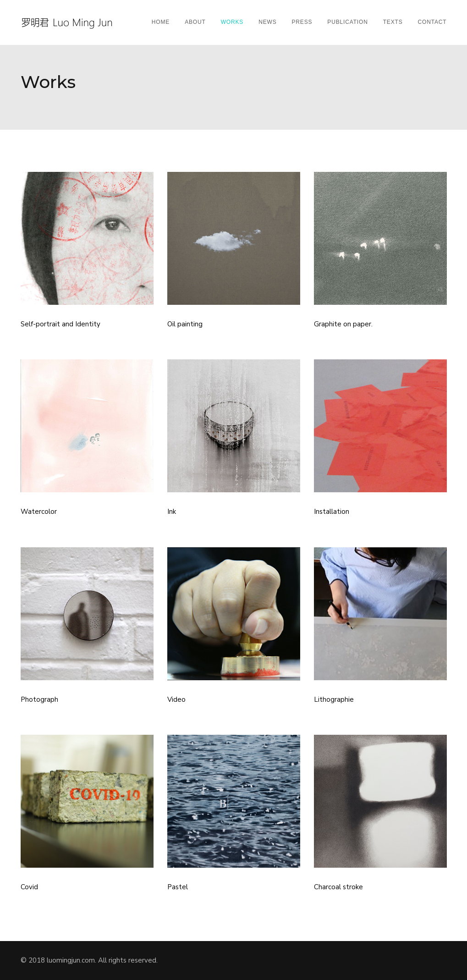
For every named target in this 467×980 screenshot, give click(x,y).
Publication (347, 22)
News (267, 22)
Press (302, 22)
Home (161, 22)
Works (232, 22)
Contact (432, 22)
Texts (393, 22)
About (195, 22)
